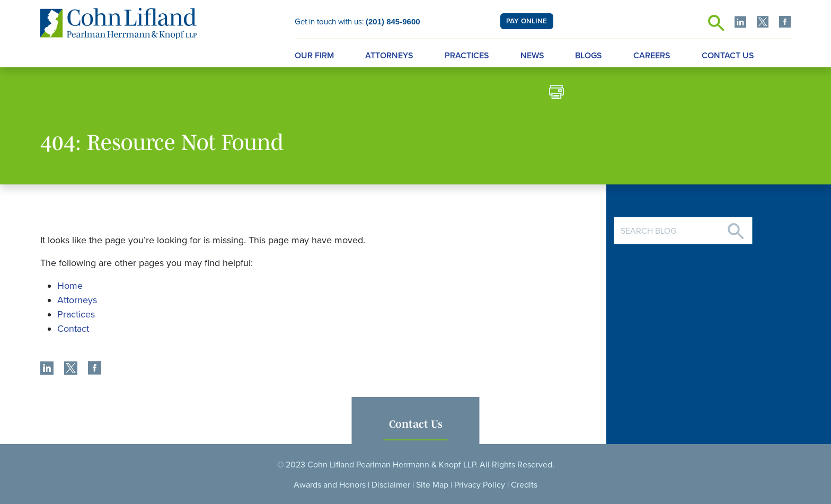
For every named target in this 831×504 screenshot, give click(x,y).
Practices (467, 56)
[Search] (736, 227)
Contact (73, 329)
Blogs (589, 56)
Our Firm (314, 56)
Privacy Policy (480, 485)
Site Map (432, 485)
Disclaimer (391, 485)
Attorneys (389, 56)
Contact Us (728, 56)
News (532, 56)
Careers (652, 56)
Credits (524, 485)
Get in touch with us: (357, 22)
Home (70, 286)
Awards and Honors (330, 485)
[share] (47, 369)
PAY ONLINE (527, 21)
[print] (556, 94)
